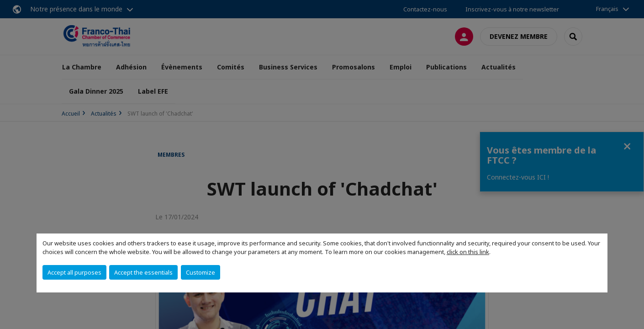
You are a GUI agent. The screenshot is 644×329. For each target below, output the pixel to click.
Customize (201, 272)
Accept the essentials (143, 272)
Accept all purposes (74, 272)
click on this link (468, 252)
